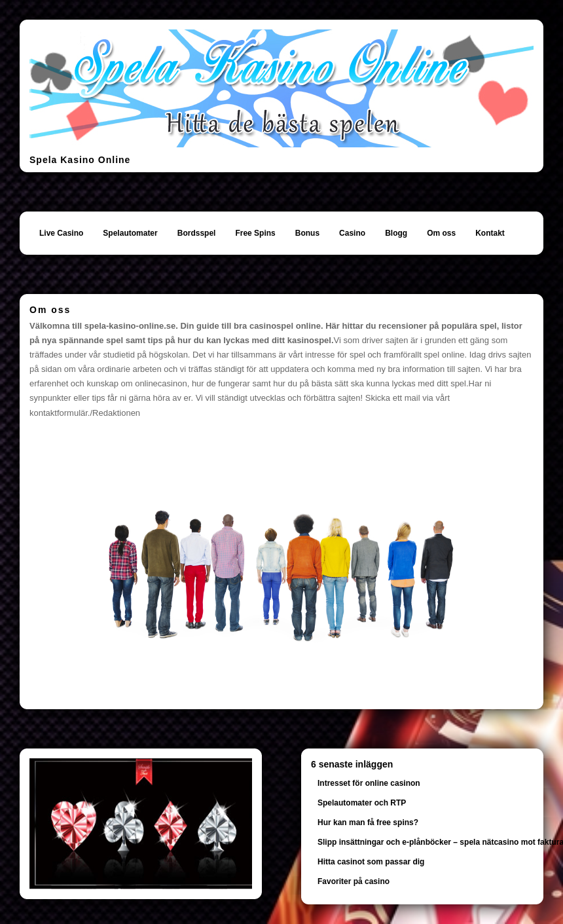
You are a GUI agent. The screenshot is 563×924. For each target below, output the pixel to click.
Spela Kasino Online (80, 160)
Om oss (441, 233)
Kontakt (490, 233)
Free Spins (255, 233)
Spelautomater (130, 233)
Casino (352, 233)
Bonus (307, 233)
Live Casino (61, 233)
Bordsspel (197, 233)
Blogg (396, 233)
